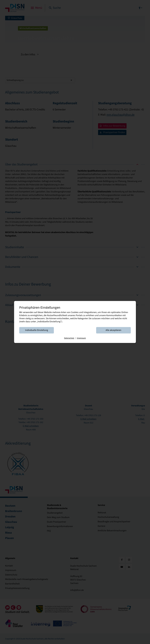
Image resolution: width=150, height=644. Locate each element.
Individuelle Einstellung (37, 330)
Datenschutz (69, 338)
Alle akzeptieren (113, 330)
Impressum (81, 338)
